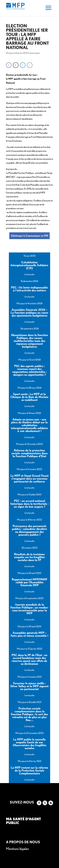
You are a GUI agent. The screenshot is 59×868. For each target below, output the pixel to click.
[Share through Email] (30, 65)
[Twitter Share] (16, 65)
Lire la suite (29, 274)
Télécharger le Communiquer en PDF (29, 236)
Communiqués (34, 53)
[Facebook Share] (9, 65)
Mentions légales (17, 849)
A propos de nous (23, 842)
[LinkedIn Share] (23, 65)
